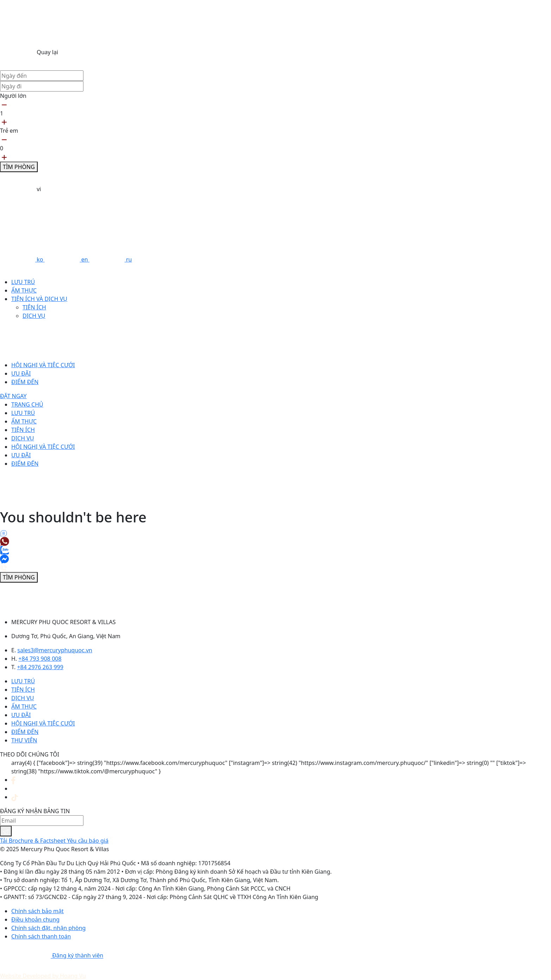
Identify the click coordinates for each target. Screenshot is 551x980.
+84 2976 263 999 (40, 667)
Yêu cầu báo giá (88, 841)
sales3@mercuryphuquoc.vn (55, 650)
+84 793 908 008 (40, 659)
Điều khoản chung (35, 919)
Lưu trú (23, 282)
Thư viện (24, 740)
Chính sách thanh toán (41, 936)
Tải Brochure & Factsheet (33, 841)
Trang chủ (27, 404)
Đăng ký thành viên (78, 956)
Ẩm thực (24, 290)
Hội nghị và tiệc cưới (43, 365)
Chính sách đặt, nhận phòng (48, 928)
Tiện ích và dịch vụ (39, 299)
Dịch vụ (34, 316)
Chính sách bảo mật (37, 911)
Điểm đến (25, 382)
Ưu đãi (21, 373)
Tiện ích (34, 307)
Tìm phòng (19, 167)
